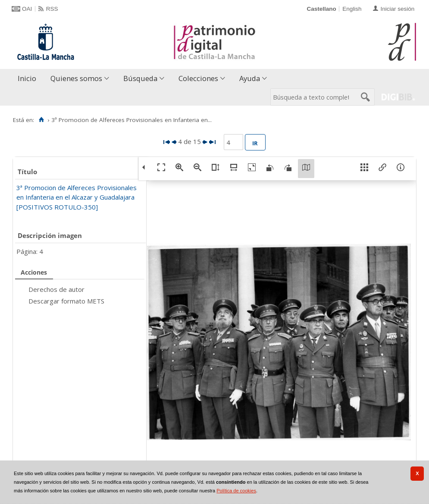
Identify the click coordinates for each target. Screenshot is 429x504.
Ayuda (250, 78)
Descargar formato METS (66, 301)
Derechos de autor (56, 289)
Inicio (27, 78)
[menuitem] (29, 79)
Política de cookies (236, 491)
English (352, 9)
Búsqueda (140, 78)
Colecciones (198, 78)
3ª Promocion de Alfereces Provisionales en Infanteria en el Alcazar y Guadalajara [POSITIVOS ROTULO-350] (77, 197)
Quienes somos (76, 78)
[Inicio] (41, 120)
